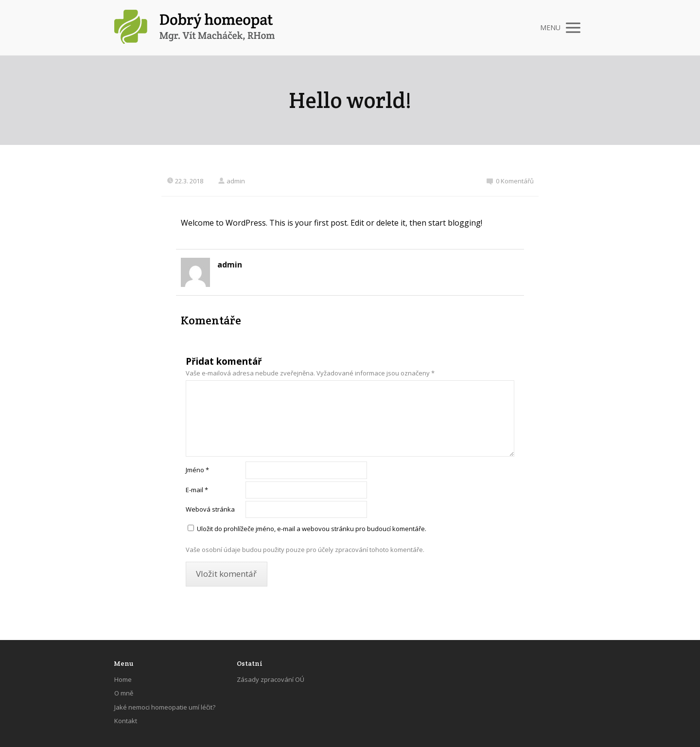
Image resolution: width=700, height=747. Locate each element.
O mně (124, 693)
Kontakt (126, 721)
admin (231, 181)
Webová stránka (210, 509)
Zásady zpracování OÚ (271, 679)
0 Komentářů (510, 181)
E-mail (197, 490)
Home (123, 679)
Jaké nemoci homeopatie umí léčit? (165, 707)
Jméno (197, 470)
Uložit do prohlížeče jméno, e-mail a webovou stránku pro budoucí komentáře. (312, 529)
